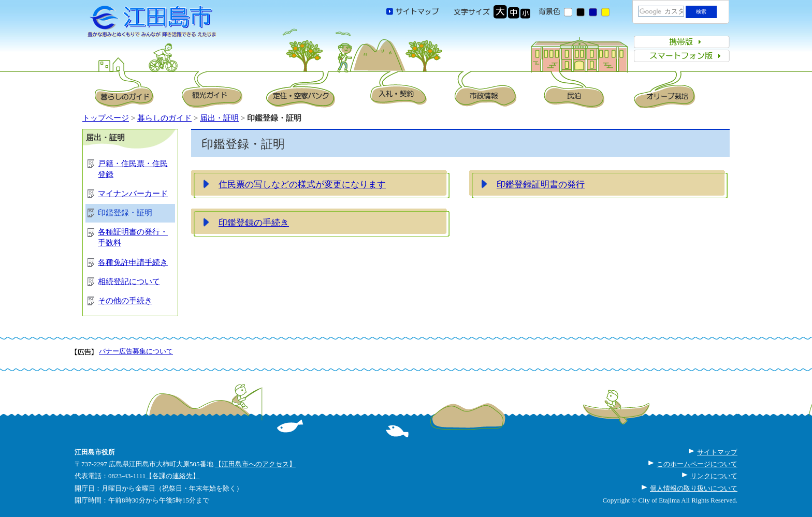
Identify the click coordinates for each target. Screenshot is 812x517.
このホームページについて (697, 464)
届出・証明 (219, 118)
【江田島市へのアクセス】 (255, 464)
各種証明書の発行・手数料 (133, 237)
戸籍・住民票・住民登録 (133, 169)
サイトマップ (717, 452)
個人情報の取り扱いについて (694, 488)
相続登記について (129, 282)
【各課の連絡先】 (172, 476)
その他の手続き (125, 301)
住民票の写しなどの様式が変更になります (302, 184)
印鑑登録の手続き (254, 223)
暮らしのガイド (164, 118)
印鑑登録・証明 (125, 213)
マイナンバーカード (133, 194)
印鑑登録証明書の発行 (541, 184)
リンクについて (714, 476)
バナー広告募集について (136, 351)
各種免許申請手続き (133, 262)
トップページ (106, 118)
